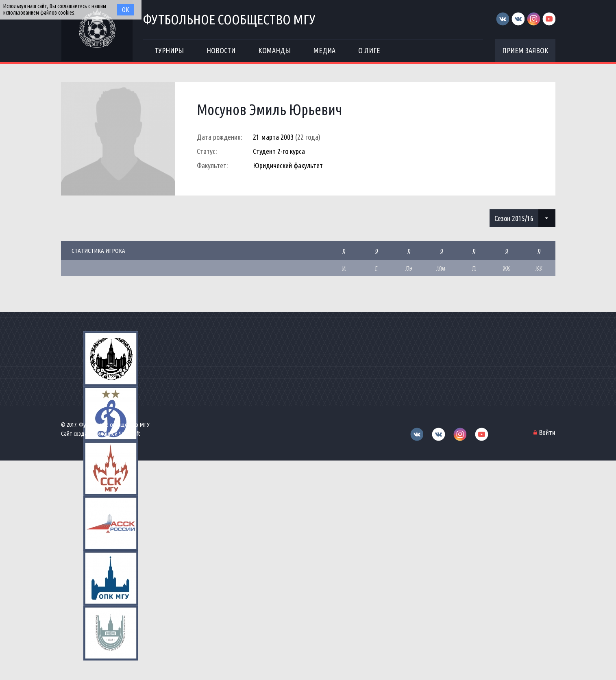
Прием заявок (525, 50)
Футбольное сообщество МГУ (229, 19)
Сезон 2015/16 (514, 218)
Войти (547, 432)
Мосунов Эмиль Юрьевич (270, 110)
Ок (126, 10)
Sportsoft (130, 433)
